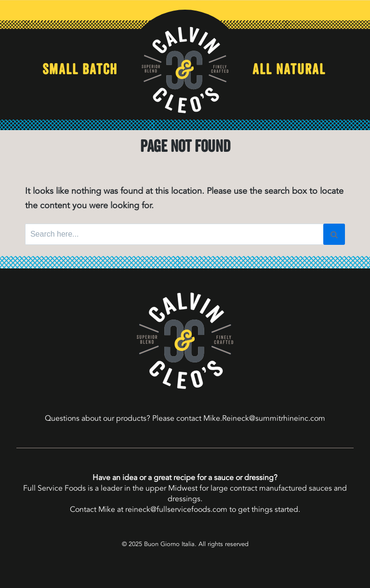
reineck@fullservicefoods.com (176, 509)
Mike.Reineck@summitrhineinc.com (264, 418)
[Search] (334, 234)
